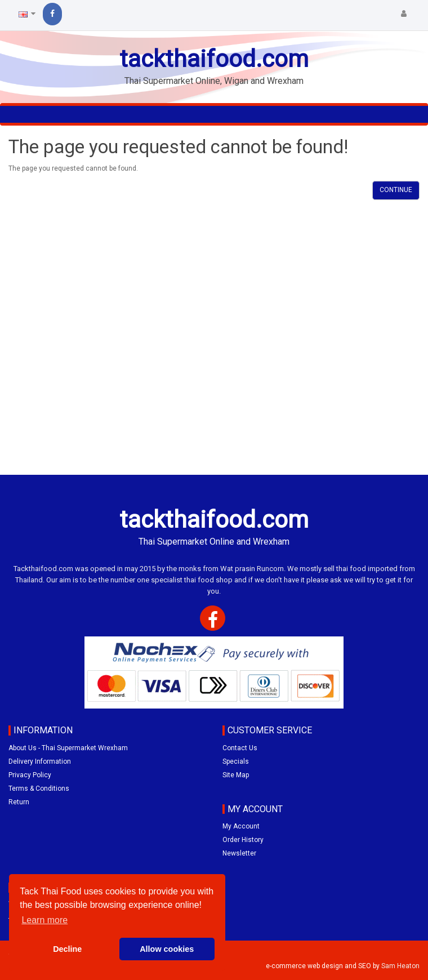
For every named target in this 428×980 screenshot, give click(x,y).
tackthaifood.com (214, 59)
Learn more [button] (44, 920)
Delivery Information (40, 761)
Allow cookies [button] (167, 949)
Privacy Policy (30, 775)
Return (19, 802)
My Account (241, 826)
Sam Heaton (400, 966)
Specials (236, 761)
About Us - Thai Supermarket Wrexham (68, 748)
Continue (396, 190)
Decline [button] (67, 949)
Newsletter (239, 853)
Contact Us (240, 748)
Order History (243, 840)
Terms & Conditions (39, 789)
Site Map (236, 775)
